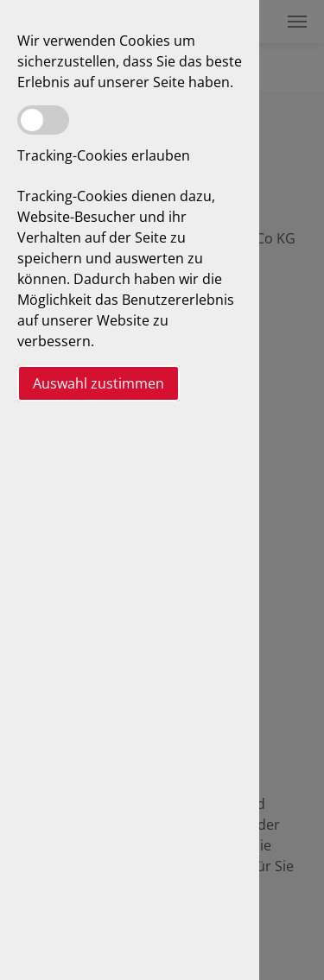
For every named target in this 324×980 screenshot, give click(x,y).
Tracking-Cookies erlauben (104, 155)
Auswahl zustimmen (98, 383)
